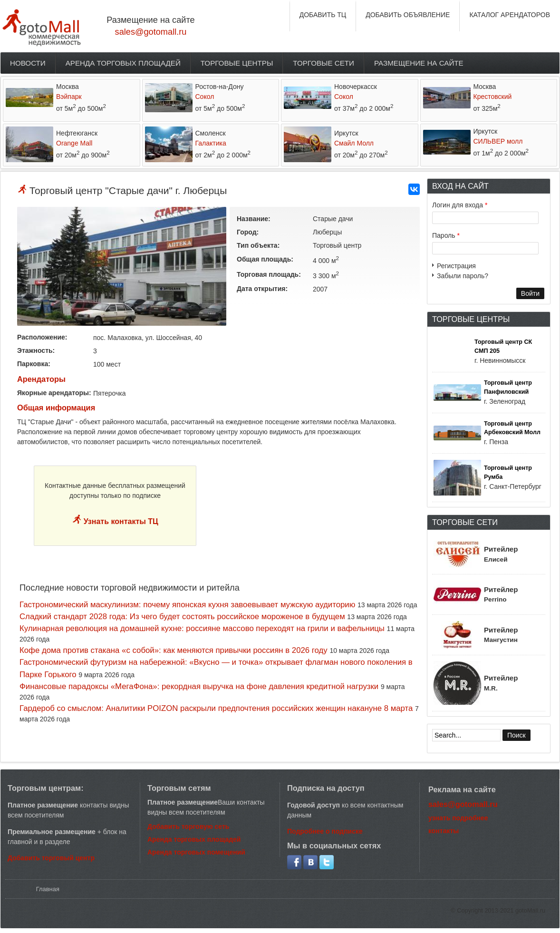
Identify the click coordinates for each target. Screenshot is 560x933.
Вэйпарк (69, 97)
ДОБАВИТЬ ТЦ (323, 15)
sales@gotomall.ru (151, 32)
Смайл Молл (354, 143)
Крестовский (493, 97)
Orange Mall (74, 143)
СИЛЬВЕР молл (498, 141)
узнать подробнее (458, 818)
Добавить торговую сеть (188, 826)
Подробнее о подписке (325, 831)
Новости (28, 63)
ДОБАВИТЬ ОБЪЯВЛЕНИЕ (408, 15)
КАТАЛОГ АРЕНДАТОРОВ (510, 15)
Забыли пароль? (463, 276)
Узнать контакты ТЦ (120, 521)
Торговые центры (237, 63)
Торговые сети (323, 63)
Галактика (211, 143)
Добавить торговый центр (51, 858)
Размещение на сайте (419, 63)
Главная (48, 889)
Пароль (446, 235)
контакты (444, 831)
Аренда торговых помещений (196, 852)
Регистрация (456, 266)
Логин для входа (460, 205)
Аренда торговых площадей (123, 63)
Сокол (205, 97)
